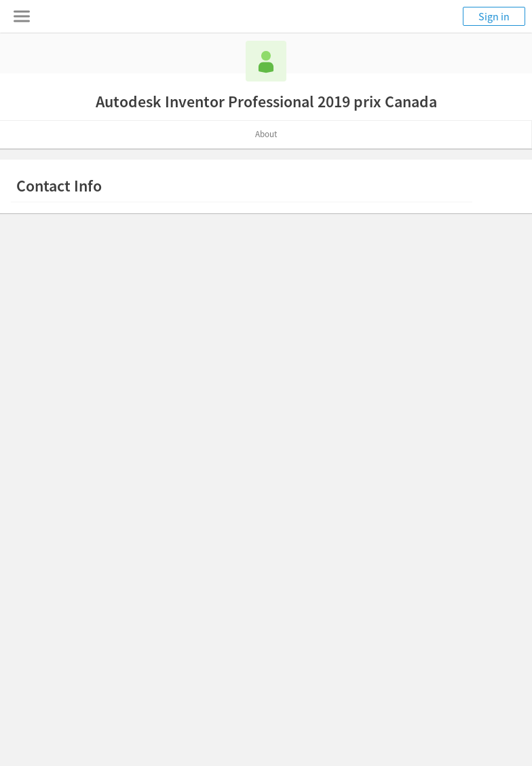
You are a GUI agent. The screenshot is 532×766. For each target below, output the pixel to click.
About (266, 134)
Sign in (494, 16)
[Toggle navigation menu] (22, 16)
